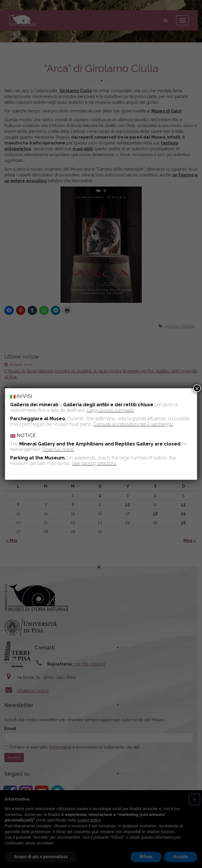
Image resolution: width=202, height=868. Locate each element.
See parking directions (94, 463)
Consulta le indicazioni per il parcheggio (133, 424)
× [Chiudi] (197, 388)
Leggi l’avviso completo (110, 410)
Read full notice (58, 449)
